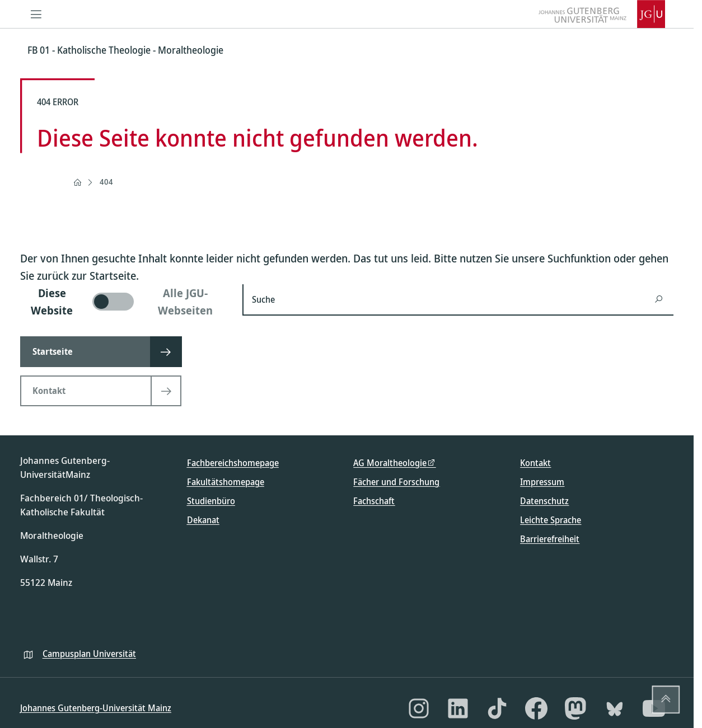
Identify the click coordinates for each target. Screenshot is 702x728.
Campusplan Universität (89, 654)
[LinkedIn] (458, 708)
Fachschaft (374, 501)
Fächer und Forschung (396, 482)
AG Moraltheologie (390, 463)
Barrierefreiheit (550, 539)
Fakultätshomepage (226, 482)
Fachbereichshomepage (233, 463)
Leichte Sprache (551, 520)
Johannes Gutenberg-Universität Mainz (96, 708)
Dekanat (203, 520)
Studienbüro (211, 501)
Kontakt (535, 463)
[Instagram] (419, 708)
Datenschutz (544, 501)
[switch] (125, 302)
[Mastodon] (575, 708)
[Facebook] (536, 708)
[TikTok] (497, 708)
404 (106, 182)
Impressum (542, 482)
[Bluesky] (615, 708)
